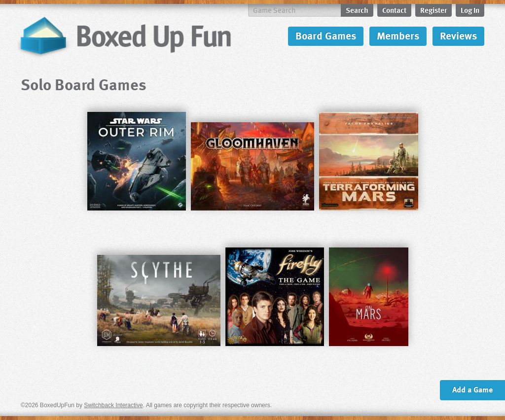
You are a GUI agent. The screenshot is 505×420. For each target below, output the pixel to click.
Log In (470, 10)
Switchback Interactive (113, 405)
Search (357, 10)
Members (398, 35)
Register (433, 10)
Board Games (326, 35)
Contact (394, 10)
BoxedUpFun (124, 36)
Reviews (458, 35)
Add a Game (472, 389)
